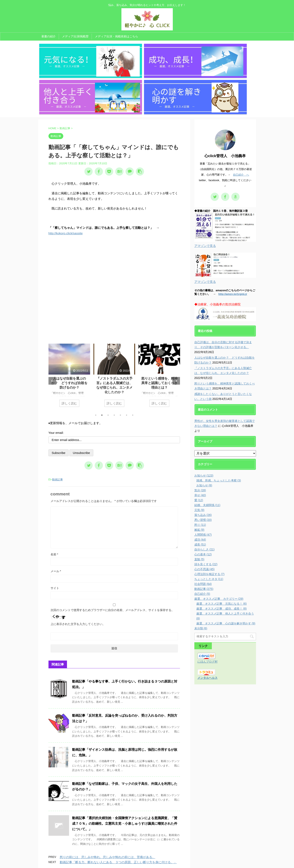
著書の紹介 (48, 36)
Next (176, 328)
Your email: (56, 379)
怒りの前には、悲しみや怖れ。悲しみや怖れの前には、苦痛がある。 (108, 804)
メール (56, 518)
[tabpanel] (69, 324)
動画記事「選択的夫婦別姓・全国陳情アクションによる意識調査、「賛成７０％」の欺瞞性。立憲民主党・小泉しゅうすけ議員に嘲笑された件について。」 (125, 770)
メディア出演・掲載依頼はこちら (116, 36)
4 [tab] (114, 362)
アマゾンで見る (205, 193)
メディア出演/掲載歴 (75, 36)
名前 (54, 501)
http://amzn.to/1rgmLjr (233, 241)
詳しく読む (69, 350)
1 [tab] (96, 362)
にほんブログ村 (208, 609)
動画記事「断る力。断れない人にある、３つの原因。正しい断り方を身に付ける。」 (118, 809)
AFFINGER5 (189, 862)
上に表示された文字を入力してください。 (78, 571)
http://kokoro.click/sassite (66, 180)
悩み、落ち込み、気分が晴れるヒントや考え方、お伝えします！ (147, 857)
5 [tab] (120, 362)
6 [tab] (127, 362)
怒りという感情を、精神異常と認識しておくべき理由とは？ (159, 330)
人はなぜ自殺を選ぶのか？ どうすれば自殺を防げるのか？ (69, 330)
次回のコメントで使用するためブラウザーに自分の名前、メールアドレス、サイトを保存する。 (112, 557)
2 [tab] (102, 362)
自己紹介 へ (241, 122)
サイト (55, 535)
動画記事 (58, 426)
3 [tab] (108, 362)
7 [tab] (133, 362)
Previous (52, 328)
